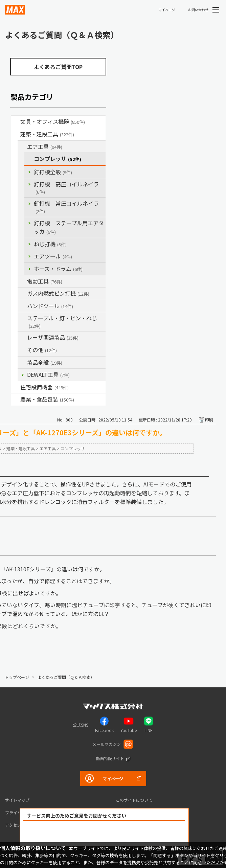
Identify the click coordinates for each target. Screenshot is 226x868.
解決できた (66, 834)
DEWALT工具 (48, 374)
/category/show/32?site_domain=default (22, 338)
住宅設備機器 (44, 387)
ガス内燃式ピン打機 (58, 293)
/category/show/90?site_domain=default (22, 363)
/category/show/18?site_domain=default (16, 134)
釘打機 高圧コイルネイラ (66, 188)
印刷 (209, 420)
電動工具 (45, 281)
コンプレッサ (58, 159)
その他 (42, 350)
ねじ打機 (50, 244)
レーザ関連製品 (53, 337)
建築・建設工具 (47, 134)
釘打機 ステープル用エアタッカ (69, 227)
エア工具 (45, 146)
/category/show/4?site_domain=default (16, 122)
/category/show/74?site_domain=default (22, 306)
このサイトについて (134, 800)
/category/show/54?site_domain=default (22, 147)
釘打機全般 (53, 172)
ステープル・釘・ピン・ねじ (62, 322)
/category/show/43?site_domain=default (16, 399)
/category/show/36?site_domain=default (16, 387)
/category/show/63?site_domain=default (22, 281)
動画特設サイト (110, 758)
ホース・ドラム (58, 269)
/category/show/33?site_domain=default (22, 294)
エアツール (53, 256)
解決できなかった (143, 834)
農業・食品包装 (47, 399)
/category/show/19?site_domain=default (22, 350)
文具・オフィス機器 (53, 121)
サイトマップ (17, 800)
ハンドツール (50, 306)
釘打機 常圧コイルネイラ (66, 207)
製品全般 (45, 362)
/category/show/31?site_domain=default (22, 318)
